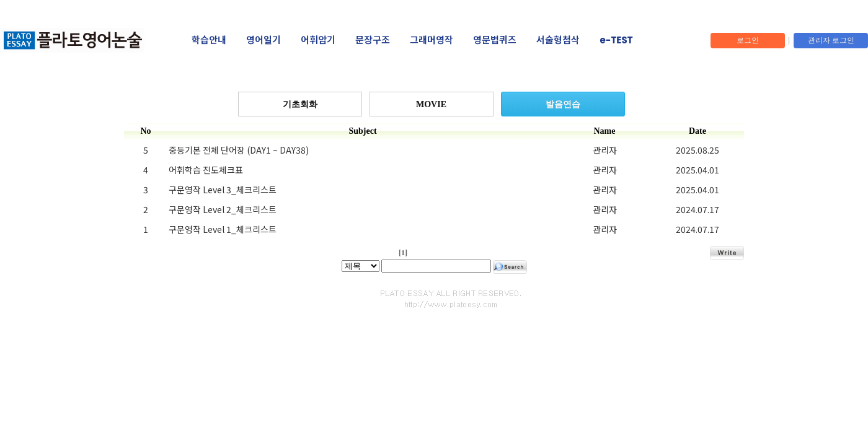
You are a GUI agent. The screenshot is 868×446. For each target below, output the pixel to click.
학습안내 (209, 40)
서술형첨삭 (558, 40)
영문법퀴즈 (495, 40)
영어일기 (263, 40)
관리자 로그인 (831, 40)
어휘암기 (318, 40)
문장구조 (373, 40)
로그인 (748, 40)
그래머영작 (432, 40)
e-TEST (616, 40)
